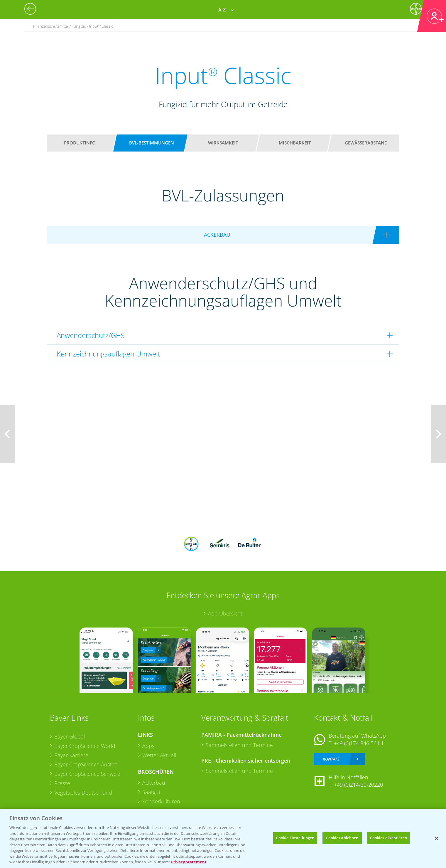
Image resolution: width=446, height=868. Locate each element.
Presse (62, 783)
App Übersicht (225, 613)
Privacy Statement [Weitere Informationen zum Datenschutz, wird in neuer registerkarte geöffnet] (189, 862)
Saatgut (151, 792)
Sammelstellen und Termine (239, 745)
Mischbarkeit (295, 143)
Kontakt (331, 759)
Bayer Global (70, 736)
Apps (148, 746)
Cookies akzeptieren (388, 838)
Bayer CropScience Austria (86, 764)
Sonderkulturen (161, 801)
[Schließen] (437, 838)
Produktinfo (80, 143)
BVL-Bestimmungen (152, 143)
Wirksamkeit (223, 143)
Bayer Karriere (71, 755)
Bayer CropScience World (85, 746)
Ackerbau (154, 783)
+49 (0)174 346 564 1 (359, 743)
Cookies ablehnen (342, 838)
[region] (223, 838)
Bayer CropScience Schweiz (87, 774)
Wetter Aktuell (159, 755)
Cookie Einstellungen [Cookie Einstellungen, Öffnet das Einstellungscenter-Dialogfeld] (295, 838)
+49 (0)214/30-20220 (358, 785)
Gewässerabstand (366, 143)
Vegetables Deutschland (83, 793)
